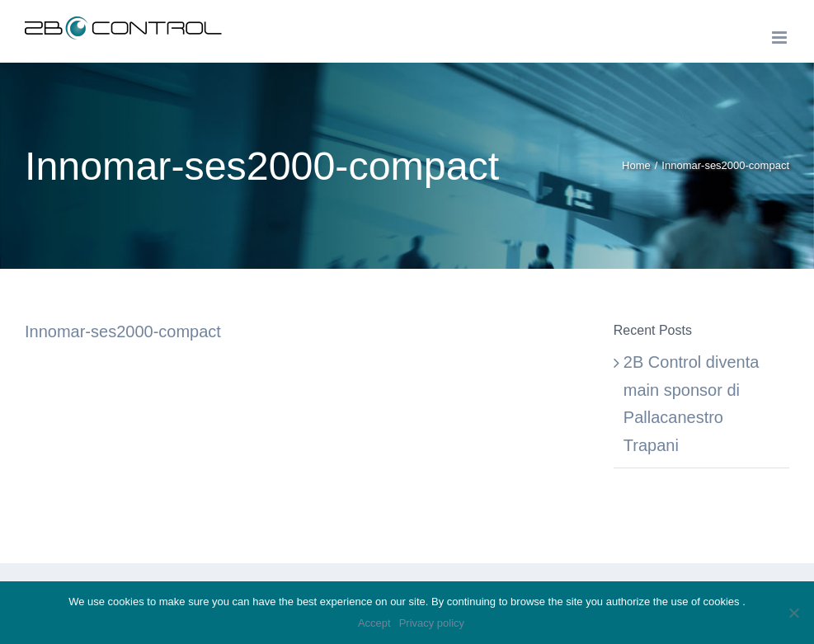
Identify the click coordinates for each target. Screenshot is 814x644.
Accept (374, 623)
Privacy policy (432, 623)
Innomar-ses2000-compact (123, 331)
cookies (723, 602)
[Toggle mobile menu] (781, 38)
